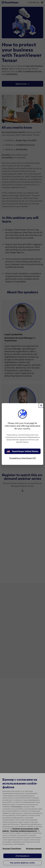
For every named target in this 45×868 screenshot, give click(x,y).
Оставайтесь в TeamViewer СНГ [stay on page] (23, 458)
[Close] (41, 405)
